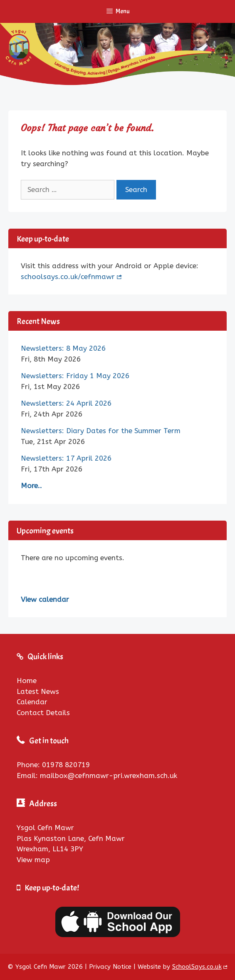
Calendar (32, 702)
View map (33, 860)
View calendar (45, 599)
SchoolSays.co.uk (197, 967)
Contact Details (43, 713)
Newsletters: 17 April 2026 (66, 458)
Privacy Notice (110, 967)
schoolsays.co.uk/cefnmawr (68, 277)
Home (27, 681)
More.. (31, 486)
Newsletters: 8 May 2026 (63, 348)
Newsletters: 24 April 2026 (66, 403)
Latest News (38, 691)
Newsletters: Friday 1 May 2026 (75, 376)
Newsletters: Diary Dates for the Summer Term (101, 431)
